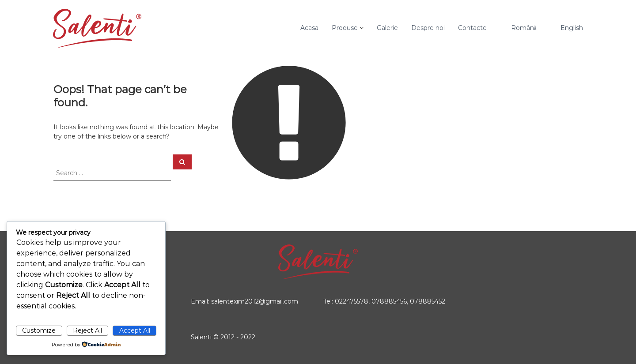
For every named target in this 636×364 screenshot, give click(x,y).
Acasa (309, 28)
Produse (345, 28)
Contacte (472, 28)
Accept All (135, 330)
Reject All (87, 330)
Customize (39, 330)
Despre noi (428, 28)
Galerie (387, 28)
